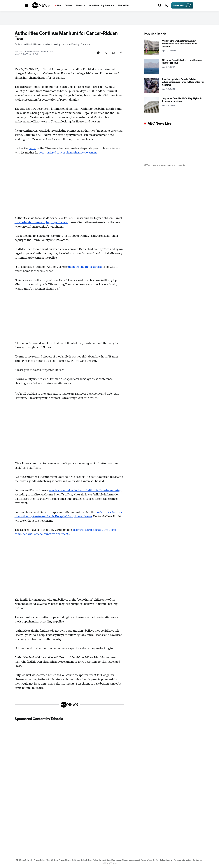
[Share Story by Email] (113, 53)
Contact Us (197, 860)
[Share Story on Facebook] (98, 53)
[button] (26, 5)
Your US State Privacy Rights (58, 860)
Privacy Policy (39, 860)
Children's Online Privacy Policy (85, 860)
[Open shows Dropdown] (80, 5)
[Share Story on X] (106, 53)
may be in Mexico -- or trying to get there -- (41, 222)
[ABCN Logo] (41, 5)
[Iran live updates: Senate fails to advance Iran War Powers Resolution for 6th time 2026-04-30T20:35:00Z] (174, 86)
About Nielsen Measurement (128, 860)
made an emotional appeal (85, 267)
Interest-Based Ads (107, 860)
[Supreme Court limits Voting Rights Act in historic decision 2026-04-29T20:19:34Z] (174, 105)
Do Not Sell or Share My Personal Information (172, 860)
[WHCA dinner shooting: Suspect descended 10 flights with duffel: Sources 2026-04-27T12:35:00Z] (174, 47)
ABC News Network (24, 860)
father (33, 148)
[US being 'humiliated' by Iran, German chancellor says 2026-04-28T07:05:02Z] (174, 66)
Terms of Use (147, 860)
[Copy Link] (121, 53)
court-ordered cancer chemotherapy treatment (68, 152)
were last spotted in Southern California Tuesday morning (85, 490)
